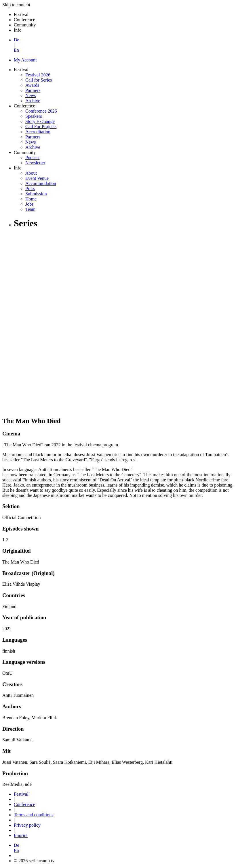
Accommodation (41, 183)
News (31, 96)
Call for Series (39, 80)
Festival (21, 794)
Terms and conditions (34, 815)
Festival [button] (21, 15)
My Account (25, 60)
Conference (24, 804)
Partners (33, 90)
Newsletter (35, 163)
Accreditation (38, 132)
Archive (33, 101)
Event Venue (37, 178)
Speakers (34, 116)
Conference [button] (24, 20)
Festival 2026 (38, 75)
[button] (126, 848)
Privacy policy (27, 825)
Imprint (21, 835)
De (17, 40)
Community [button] (25, 25)
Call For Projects (41, 127)
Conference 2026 (41, 111)
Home (31, 199)
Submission (36, 194)
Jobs (29, 204)
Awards (32, 85)
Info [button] (18, 30)
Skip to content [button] (16, 5)
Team (30, 209)
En (16, 50)
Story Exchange (40, 121)
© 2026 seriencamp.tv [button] (34, 861)
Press (30, 189)
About (31, 173)
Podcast (33, 158)
